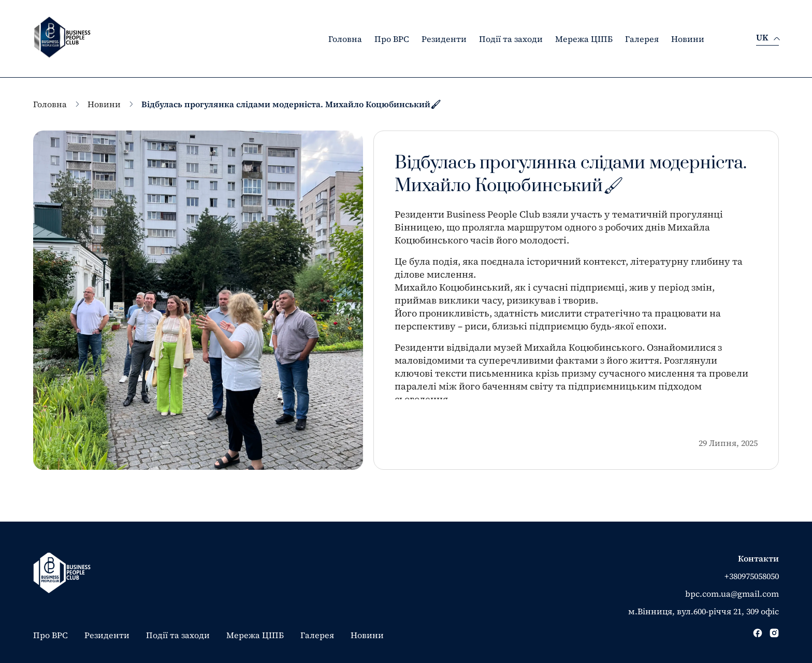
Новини (688, 39)
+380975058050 (752, 576)
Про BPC (392, 39)
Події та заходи (511, 39)
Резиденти (444, 39)
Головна (345, 39)
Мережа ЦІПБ (584, 39)
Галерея (642, 39)
